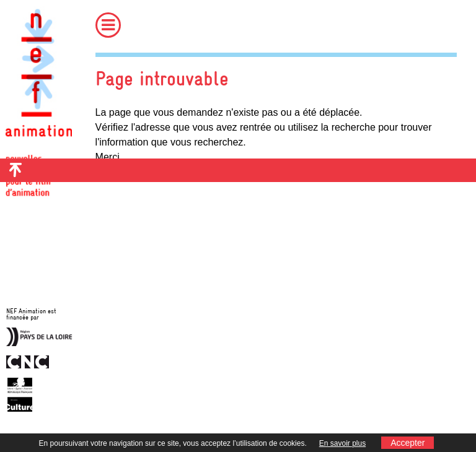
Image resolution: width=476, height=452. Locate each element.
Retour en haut (15, 170)
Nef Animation (39, 93)
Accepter (408, 443)
